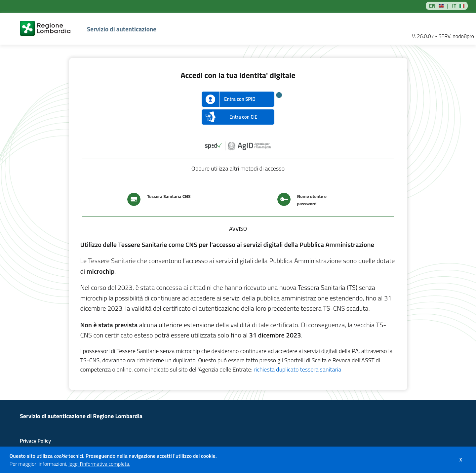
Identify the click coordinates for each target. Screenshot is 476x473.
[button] (132, 465)
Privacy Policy (35, 441)
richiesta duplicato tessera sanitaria (297, 369)
